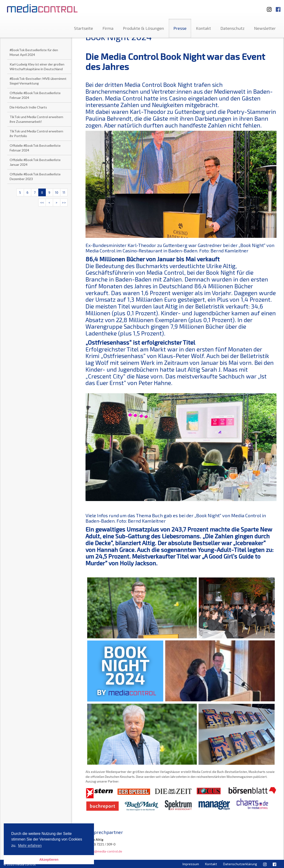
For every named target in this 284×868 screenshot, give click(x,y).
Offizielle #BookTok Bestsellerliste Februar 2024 (35, 95)
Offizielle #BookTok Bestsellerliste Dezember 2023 (35, 176)
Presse (180, 28)
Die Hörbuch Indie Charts (28, 107)
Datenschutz (232, 28)
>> (64, 203)
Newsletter (265, 28)
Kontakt (203, 28)
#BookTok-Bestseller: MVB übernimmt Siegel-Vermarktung (38, 81)
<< (42, 203)
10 (57, 192)
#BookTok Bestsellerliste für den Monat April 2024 (34, 52)
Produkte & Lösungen (143, 28)
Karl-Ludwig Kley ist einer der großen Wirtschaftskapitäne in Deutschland (37, 67)
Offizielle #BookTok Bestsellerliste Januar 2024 (35, 162)
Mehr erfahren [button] (30, 846)
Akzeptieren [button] (49, 860)
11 (64, 192)
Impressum (191, 864)
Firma (108, 28)
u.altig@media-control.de (104, 851)
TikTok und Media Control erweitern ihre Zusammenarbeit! (36, 119)
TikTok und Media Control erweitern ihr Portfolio (36, 133)
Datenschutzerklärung (240, 864)
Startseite (84, 28)
